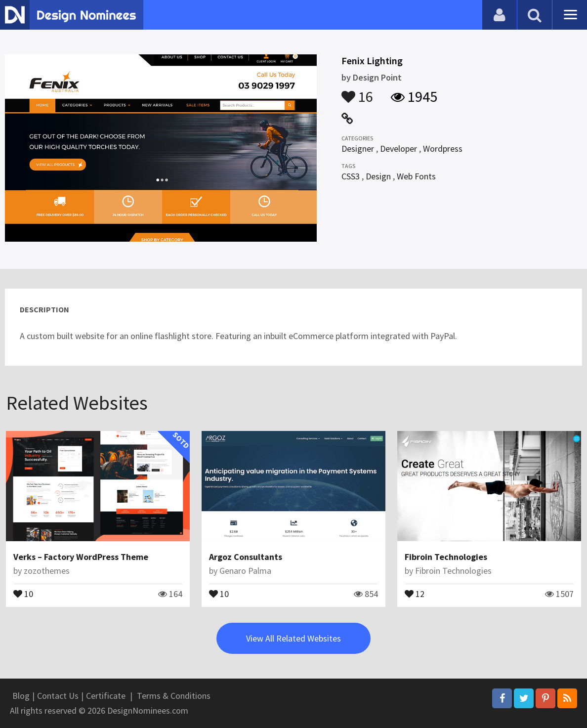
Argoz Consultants (246, 557)
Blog (21, 696)
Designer (358, 149)
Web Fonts (416, 176)
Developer (398, 149)
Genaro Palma (245, 571)
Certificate (106, 696)
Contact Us (58, 696)
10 (23, 593)
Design (378, 176)
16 (357, 92)
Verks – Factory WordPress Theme (81, 557)
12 (415, 593)
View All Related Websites (293, 638)
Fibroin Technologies (446, 557)
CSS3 (351, 176)
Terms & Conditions (174, 696)
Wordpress (443, 149)
